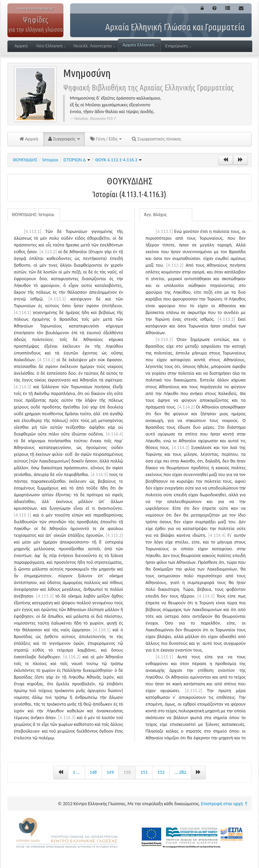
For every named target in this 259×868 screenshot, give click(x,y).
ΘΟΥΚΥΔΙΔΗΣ (25, 160)
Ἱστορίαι (50, 160)
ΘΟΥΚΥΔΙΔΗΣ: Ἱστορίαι (33, 215)
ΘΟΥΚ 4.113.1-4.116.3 (118, 160)
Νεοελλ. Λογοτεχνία (94, 46)
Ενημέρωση (178, 46)
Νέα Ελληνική (51, 46)
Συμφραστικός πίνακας (156, 139)
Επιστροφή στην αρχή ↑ (225, 804)
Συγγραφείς (64, 139)
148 (93, 772)
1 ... (76, 772)
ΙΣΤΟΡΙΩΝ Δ (77, 160)
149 (110, 772)
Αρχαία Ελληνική (140, 45)
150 (127, 772)
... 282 (180, 772)
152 (161, 772)
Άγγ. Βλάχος (155, 215)
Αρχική (21, 46)
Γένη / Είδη (106, 139)
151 (144, 772)
